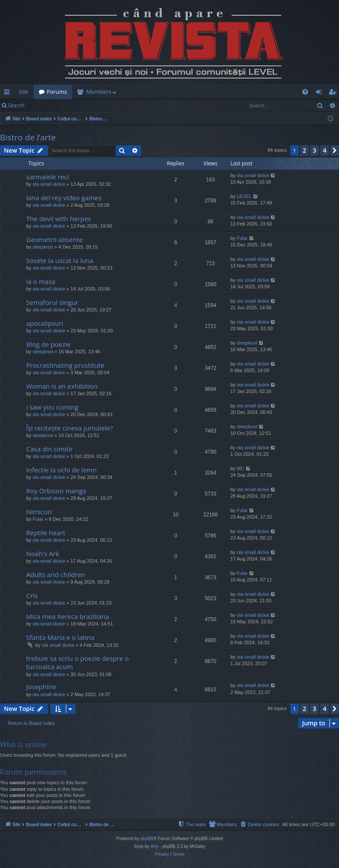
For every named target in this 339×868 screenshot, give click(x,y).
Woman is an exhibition (62, 386)
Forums (57, 92)
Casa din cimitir (50, 449)
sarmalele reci (48, 177)
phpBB (147, 839)
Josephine (41, 687)
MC (241, 468)
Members (99, 92)
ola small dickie (49, 184)
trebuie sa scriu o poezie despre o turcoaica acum (77, 662)
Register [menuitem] (334, 93)
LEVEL (244, 196)
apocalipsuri (45, 323)
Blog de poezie (48, 344)
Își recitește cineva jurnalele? (70, 428)
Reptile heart (46, 533)
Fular (242, 238)
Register (73, 105)
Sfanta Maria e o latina (60, 637)
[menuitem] (170, 92)
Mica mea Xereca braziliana (68, 616)
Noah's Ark (43, 554)
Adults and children (56, 574)
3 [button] (315, 150)
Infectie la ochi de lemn (61, 470)
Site (24, 92)
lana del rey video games (64, 198)
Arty (154, 846)
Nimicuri (39, 512)
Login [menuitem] (320, 93)
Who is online (23, 744)
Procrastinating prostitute (65, 365)
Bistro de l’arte (28, 137)
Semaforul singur (52, 302)
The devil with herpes (59, 219)
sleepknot (43, 247)
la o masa (41, 281)
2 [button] (305, 150)
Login (44, 105)
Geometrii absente (55, 239)
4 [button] (325, 150)
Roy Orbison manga (56, 491)
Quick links (9, 93)
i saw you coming (52, 407)
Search (16, 105)
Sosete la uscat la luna (60, 260)
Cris (32, 595)
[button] (335, 150)
